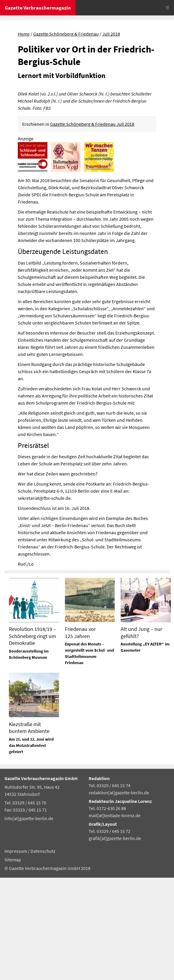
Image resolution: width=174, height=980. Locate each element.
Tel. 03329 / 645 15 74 (110, 888)
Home (24, 34)
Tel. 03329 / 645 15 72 (110, 933)
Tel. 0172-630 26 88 (107, 911)
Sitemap (13, 962)
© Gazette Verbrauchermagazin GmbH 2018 (47, 971)
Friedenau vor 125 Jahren (80, 735)
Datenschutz (43, 953)
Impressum (16, 953)
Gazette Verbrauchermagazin (38, 8)
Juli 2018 (111, 34)
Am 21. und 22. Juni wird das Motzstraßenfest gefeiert (31, 847)
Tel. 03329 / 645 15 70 (25, 905)
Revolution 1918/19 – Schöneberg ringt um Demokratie (32, 738)
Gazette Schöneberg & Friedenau (66, 34)
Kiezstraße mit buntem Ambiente (29, 830)
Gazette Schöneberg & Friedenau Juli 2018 (92, 226)
